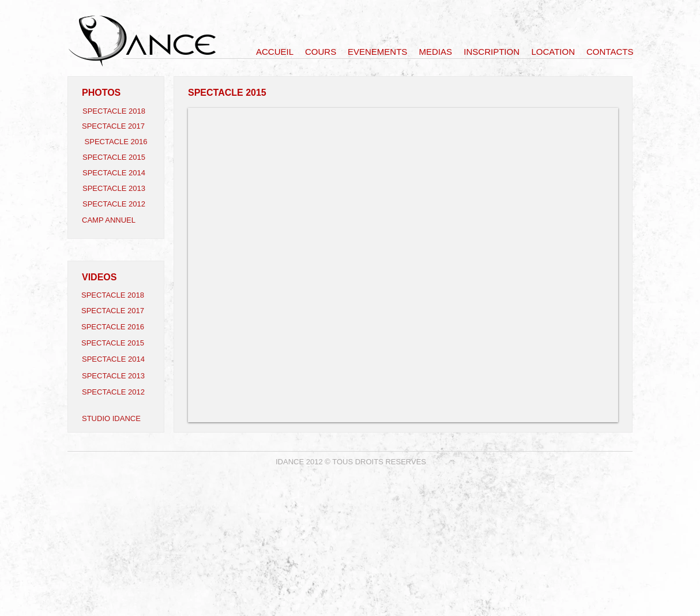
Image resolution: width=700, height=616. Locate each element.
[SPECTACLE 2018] (117, 111)
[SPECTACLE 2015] (117, 157)
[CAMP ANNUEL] (116, 220)
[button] (403, 265)
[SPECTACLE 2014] (117, 173)
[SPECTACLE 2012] (117, 204)
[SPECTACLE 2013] (117, 189)
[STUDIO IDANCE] (116, 419)
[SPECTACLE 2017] (116, 126)
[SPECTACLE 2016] (116, 142)
